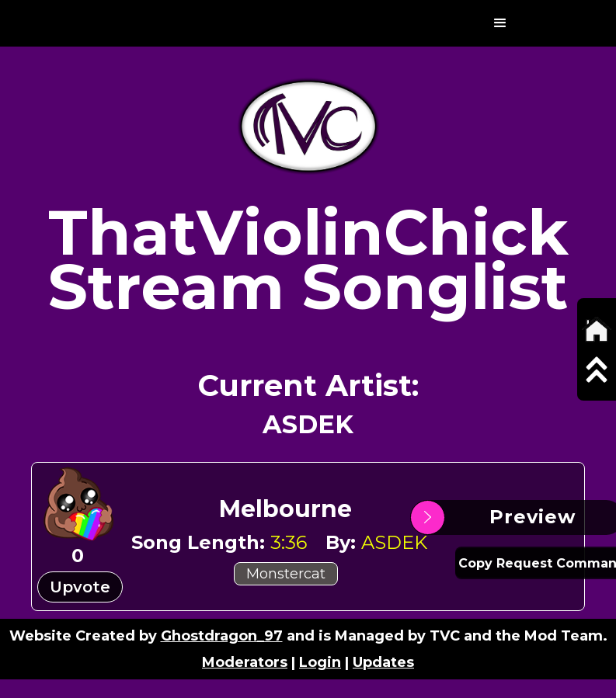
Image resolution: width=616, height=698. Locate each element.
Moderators (245, 662)
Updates (383, 662)
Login (320, 662)
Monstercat (286, 574)
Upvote (80, 587)
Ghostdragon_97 (222, 636)
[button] (500, 23)
